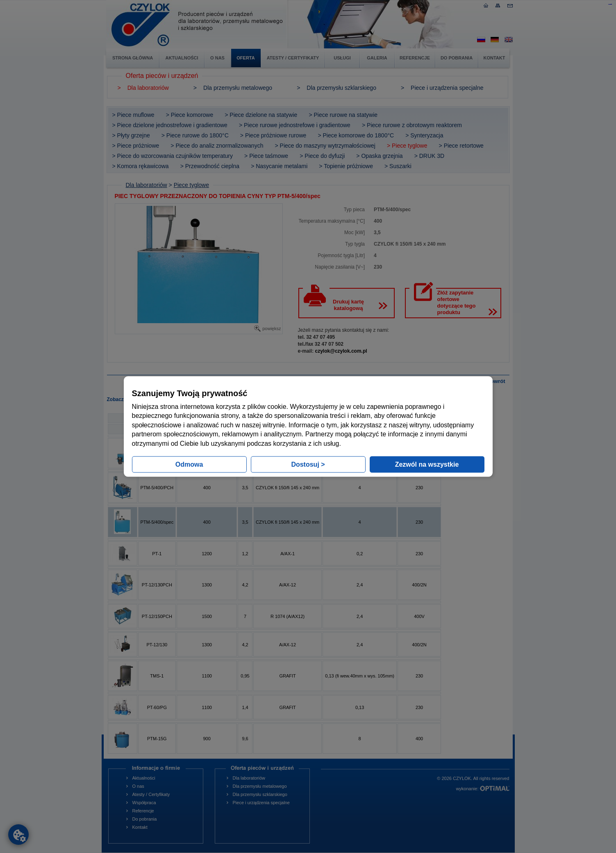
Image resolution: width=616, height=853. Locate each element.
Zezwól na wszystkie (427, 464)
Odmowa (189, 464)
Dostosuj (308, 464)
